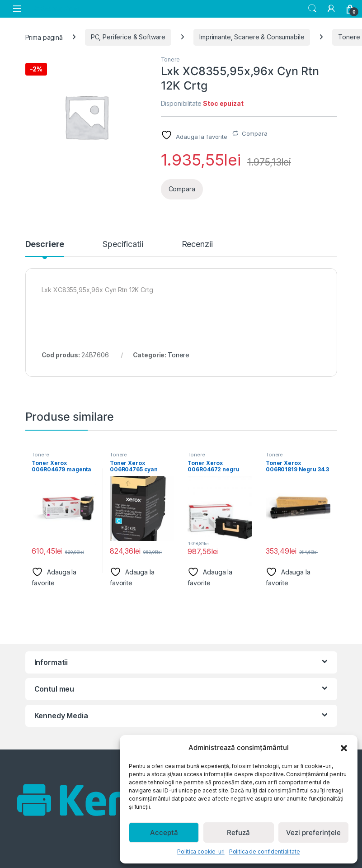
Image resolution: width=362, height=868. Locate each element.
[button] (344, 748)
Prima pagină (44, 37)
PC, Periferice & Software (128, 37)
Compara (255, 133)
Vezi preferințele (313, 832)
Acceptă (164, 832)
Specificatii (123, 244)
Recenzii (197, 244)
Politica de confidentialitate (265, 851)
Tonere (170, 59)
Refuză (238, 832)
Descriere (45, 244)
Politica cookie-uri (201, 851)
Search (312, 9)
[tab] (45, 248)
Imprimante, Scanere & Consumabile (252, 37)
